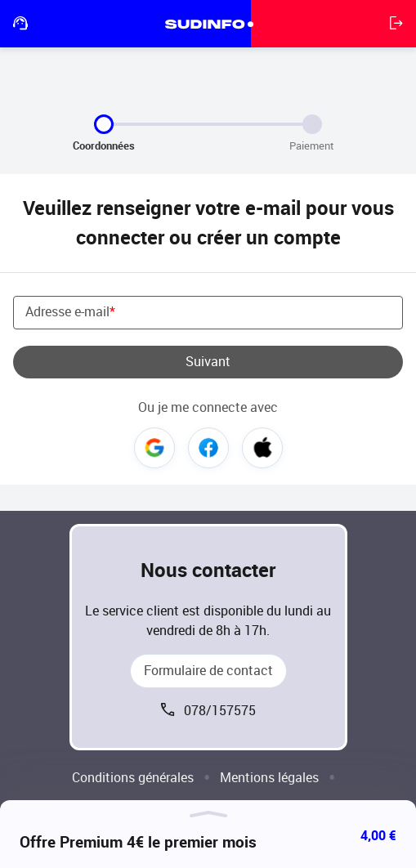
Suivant (208, 362)
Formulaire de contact (208, 671)
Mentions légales (269, 778)
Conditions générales (133, 778)
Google (154, 448)
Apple (262, 448)
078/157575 (220, 711)
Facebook (208, 448)
